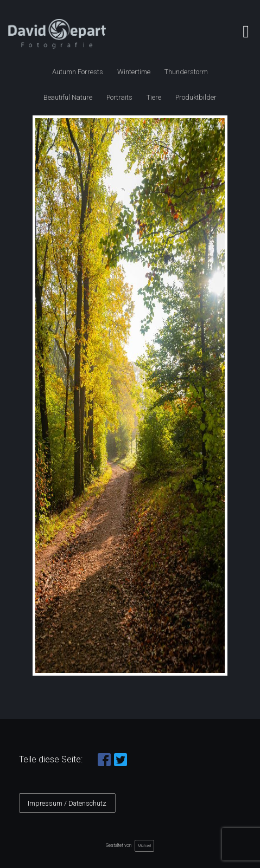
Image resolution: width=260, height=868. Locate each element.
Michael (144, 846)
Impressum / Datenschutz (67, 803)
